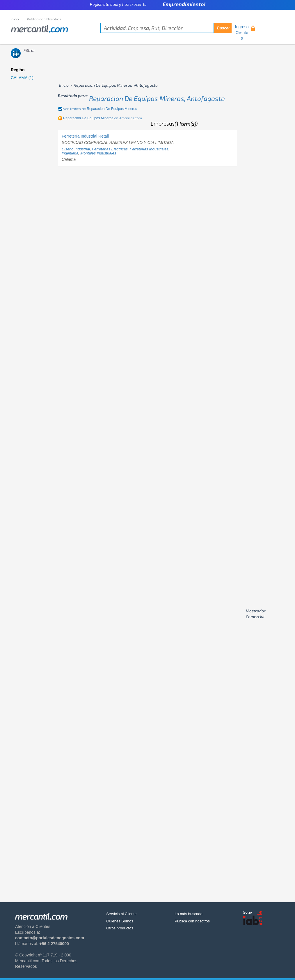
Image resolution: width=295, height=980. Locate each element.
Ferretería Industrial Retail (85, 136)
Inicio (15, 19)
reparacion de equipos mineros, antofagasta (157, 98)
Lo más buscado (188, 914)
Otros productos (120, 928)
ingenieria (70, 153)
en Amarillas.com (103, 118)
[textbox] (166, 28)
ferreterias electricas (110, 149)
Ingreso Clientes (242, 32)
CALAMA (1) (22, 78)
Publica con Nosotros (44, 19)
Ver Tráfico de (100, 109)
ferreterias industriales (149, 149)
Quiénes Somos (120, 921)
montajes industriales (98, 153)
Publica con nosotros (192, 921)
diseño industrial (76, 149)
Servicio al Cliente (121, 914)
